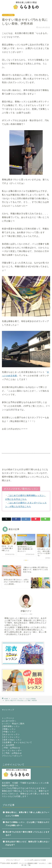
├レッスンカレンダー (12, 750)
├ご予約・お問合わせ (12, 753)
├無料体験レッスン (11, 726)
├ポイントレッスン (11, 737)
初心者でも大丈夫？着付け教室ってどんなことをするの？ (27, 834)
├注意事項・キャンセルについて (17, 742)
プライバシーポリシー (12, 756)
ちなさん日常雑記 (8, 15)
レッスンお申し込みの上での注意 (35, 860)
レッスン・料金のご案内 (13, 724)
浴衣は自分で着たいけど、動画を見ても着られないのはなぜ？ (27, 843)
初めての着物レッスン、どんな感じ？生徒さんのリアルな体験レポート (27, 824)
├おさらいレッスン (11, 734)
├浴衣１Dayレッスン (12, 740)
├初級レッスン (9, 729)
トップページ (8, 718)
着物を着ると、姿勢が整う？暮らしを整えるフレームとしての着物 (27, 814)
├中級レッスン (9, 732)
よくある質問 (8, 745)
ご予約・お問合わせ (11, 748)
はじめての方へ (9, 721)
